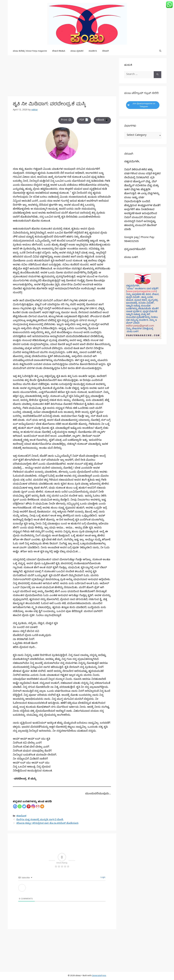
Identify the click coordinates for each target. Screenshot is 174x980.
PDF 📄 (84, 120)
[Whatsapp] (20, 806)
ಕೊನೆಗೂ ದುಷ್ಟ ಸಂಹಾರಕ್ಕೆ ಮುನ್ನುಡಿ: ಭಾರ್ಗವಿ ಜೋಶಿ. (40, 820)
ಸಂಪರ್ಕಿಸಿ (93, 51)
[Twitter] (24, 806)
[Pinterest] (29, 806)
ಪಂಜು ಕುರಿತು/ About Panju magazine (30, 51)
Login (103, 878)
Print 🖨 (66, 120)
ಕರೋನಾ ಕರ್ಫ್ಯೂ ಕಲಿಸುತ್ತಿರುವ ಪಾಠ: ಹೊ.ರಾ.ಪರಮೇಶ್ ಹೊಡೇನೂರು (47, 823)
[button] (160, 51)
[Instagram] (33, 806)
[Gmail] (38, 806)
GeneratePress (99, 976)
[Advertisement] (62, 77)
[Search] (158, 75)
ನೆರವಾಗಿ (105, 51)
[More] (42, 806)
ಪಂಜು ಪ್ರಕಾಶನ (77, 51)
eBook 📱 (102, 120)
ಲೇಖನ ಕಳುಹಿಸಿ (59, 51)
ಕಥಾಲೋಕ (21, 816)
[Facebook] (15, 806)
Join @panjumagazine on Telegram (141, 105)
